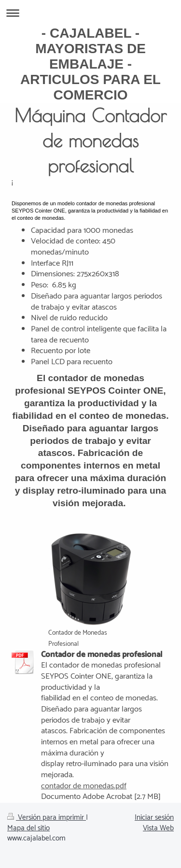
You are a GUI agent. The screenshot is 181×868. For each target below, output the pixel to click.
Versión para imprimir (47, 818)
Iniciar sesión (154, 818)
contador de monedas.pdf (84, 786)
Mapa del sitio (28, 828)
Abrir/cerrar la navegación (90, 13)
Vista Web (158, 828)
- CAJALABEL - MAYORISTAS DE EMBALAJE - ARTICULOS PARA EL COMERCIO (90, 64)
